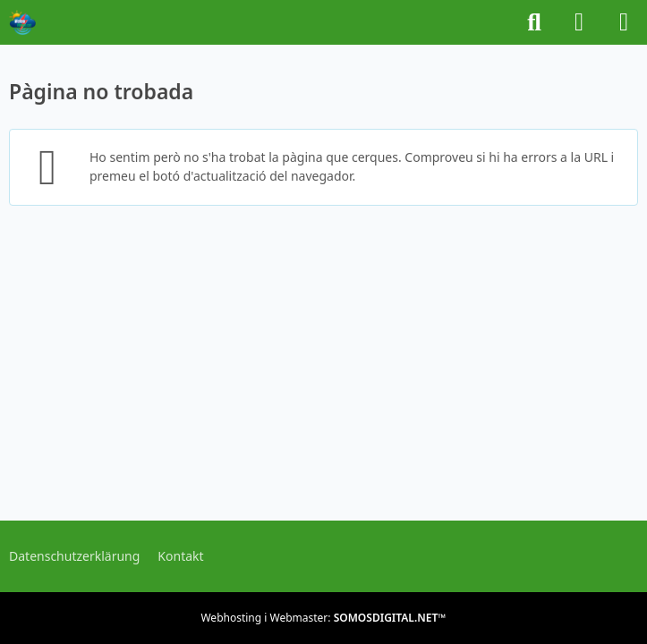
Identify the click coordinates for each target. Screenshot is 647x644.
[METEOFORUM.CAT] (22, 22)
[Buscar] (534, 22)
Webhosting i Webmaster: (323, 618)
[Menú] (624, 22)
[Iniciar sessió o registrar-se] (579, 22)
